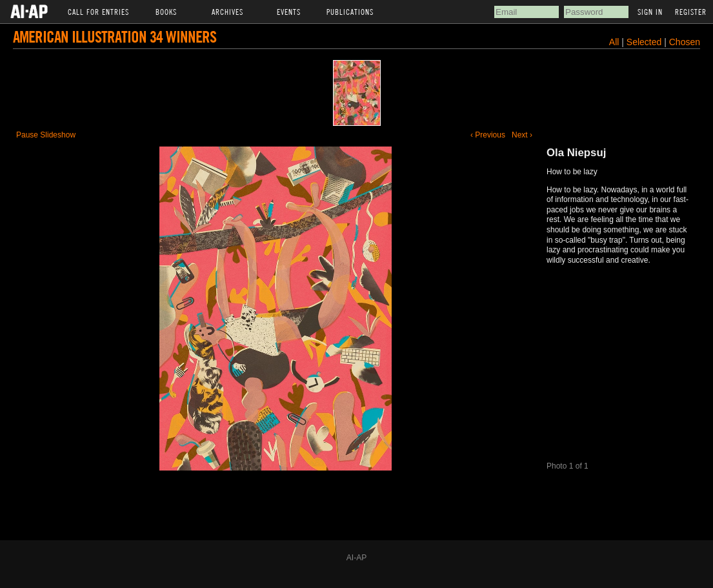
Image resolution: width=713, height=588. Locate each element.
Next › (522, 135)
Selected (645, 42)
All (614, 42)
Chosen (685, 42)
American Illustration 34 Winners (115, 36)
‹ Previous (488, 135)
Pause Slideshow (46, 135)
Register (691, 12)
